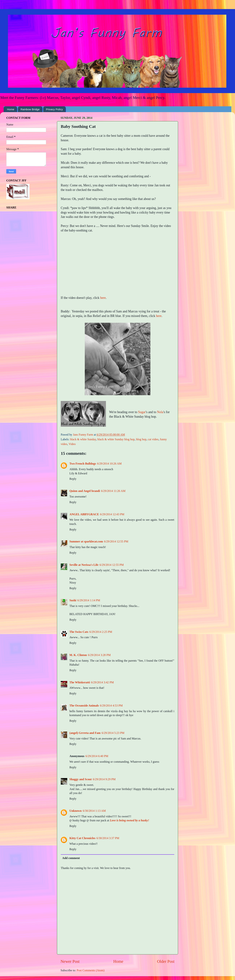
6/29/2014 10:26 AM (109, 464)
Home (11, 109)
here (103, 298)
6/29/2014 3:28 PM (99, 655)
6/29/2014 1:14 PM (89, 600)
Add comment (71, 858)
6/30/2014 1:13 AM (94, 811)
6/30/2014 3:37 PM (108, 838)
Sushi (73, 600)
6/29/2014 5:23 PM (113, 733)
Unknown (76, 811)
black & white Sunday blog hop (116, 439)
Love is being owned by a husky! (130, 820)
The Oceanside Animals (84, 706)
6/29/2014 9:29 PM (104, 779)
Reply (73, 479)
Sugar (142, 412)
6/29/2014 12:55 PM (116, 542)
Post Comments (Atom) (91, 970)
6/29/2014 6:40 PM (97, 756)
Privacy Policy (54, 109)
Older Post (166, 961)
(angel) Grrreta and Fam (85, 733)
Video (72, 444)
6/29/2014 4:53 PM (111, 706)
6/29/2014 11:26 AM (113, 491)
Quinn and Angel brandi (85, 491)
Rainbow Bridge (30, 109)
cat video (153, 439)
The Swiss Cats (79, 632)
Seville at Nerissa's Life (84, 565)
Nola (160, 412)
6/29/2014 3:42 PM (102, 682)
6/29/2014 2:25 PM (101, 632)
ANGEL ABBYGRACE (84, 514)
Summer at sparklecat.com (86, 542)
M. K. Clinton (78, 655)
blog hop (141, 439)
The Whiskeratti (80, 682)
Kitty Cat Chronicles (82, 838)
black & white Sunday (83, 439)
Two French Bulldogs (83, 464)
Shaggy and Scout (81, 779)
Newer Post (70, 961)
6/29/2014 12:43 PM (112, 514)
